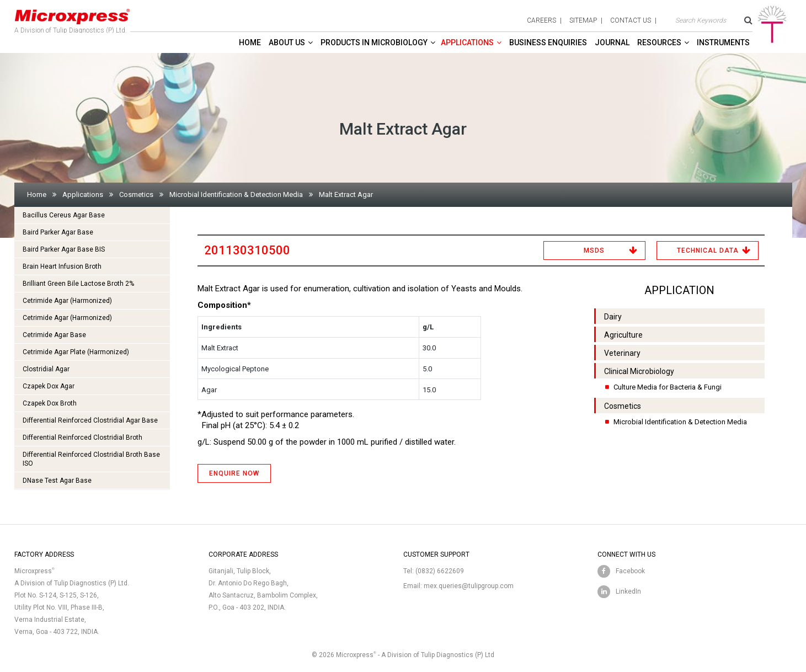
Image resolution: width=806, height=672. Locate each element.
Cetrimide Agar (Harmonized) (67, 301)
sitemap (583, 20)
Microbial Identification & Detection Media (236, 194)
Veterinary (622, 353)
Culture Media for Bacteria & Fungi (668, 387)
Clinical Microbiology (639, 371)
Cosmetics (136, 194)
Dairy (613, 317)
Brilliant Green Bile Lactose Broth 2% (78, 284)
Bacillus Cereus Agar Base (64, 215)
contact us (631, 20)
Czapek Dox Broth (50, 403)
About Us (287, 42)
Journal (612, 42)
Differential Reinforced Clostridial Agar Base (90, 420)
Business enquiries (548, 42)
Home (250, 42)
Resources (659, 42)
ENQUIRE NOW (234, 473)
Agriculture (623, 335)
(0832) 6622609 (440, 571)
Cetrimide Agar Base (54, 335)
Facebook (630, 571)
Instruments (723, 42)
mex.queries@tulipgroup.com (469, 586)
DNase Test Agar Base (57, 481)
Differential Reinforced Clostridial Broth (82, 438)
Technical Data (708, 250)
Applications (467, 42)
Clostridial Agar (46, 369)
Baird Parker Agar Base (58, 232)
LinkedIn (628, 591)
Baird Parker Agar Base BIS (64, 249)
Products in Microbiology (374, 42)
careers (541, 20)
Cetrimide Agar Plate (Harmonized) (76, 352)
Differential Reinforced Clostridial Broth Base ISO (91, 459)
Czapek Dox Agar (49, 386)
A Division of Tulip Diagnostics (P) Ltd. (72, 19)
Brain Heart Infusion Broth (62, 266)
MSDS (594, 250)
